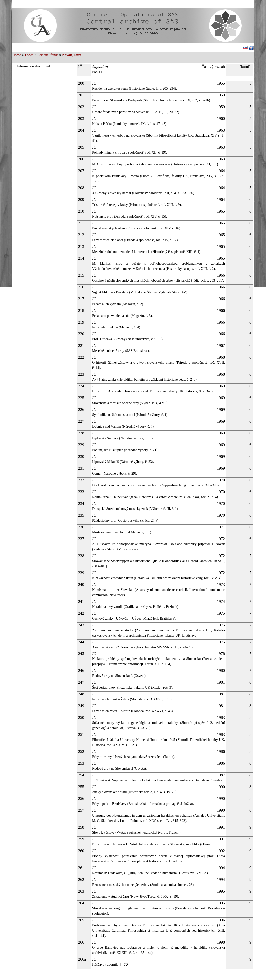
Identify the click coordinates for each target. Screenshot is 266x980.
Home (17, 55)
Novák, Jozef (72, 55)
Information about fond (34, 66)
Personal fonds (48, 55)
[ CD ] (126, 965)
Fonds (29, 55)
